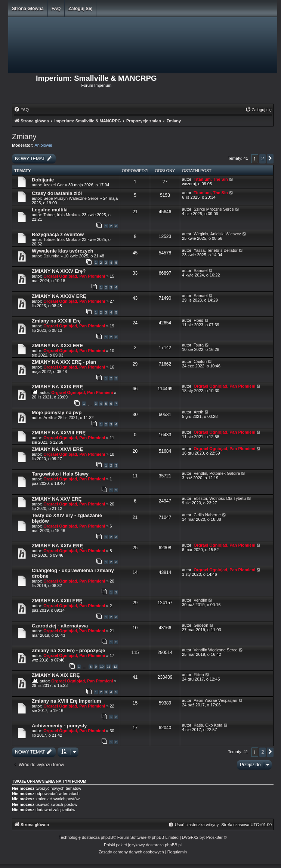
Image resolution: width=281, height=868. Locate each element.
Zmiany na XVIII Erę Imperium (66, 701)
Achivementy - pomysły (59, 726)
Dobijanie (43, 180)
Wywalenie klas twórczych (63, 251)
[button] (270, 159)
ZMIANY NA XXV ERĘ (57, 499)
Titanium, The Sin (211, 179)
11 (109, 667)
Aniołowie (44, 145)
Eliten (199, 675)
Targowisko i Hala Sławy (60, 474)
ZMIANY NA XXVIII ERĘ (59, 433)
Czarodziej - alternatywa (60, 626)
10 (102, 667)
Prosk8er (214, 837)
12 (115, 667)
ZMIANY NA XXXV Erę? (59, 271)
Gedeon (201, 625)
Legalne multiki (50, 210)
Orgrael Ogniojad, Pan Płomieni (74, 276)
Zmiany (24, 137)
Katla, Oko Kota (208, 725)
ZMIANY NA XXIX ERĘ (57, 387)
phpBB (107, 837)
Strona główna (28, 9)
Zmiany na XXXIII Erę (56, 321)
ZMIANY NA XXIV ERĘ (57, 546)
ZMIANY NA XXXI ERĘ (57, 346)
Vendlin (200, 600)
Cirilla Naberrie (207, 515)
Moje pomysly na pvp (57, 412)
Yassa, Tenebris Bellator (216, 250)
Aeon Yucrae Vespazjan (215, 700)
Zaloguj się (80, 9)
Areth (48, 418)
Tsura (199, 345)
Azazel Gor (53, 185)
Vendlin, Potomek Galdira (217, 473)
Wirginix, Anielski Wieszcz (217, 234)
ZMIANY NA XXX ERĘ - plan (64, 362)
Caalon (200, 361)
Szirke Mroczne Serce (214, 209)
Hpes (198, 320)
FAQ (56, 9)
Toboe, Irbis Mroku (60, 215)
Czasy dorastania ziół (57, 193)
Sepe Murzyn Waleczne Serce (71, 198)
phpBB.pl (173, 845)
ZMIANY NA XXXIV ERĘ (59, 296)
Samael (200, 271)
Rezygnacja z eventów (58, 234)
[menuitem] (21, 110)
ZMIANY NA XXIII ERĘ (57, 601)
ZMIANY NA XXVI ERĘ (57, 449)
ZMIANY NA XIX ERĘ (56, 675)
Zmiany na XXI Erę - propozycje (68, 650)
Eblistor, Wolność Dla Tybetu (220, 498)
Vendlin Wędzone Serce (215, 650)
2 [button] (263, 158)
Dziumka (51, 256)
